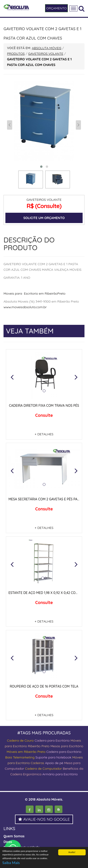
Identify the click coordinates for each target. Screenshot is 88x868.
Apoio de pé (54, 763)
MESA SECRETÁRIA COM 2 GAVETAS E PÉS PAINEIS (47, 499)
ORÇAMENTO (56, 8)
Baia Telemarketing (20, 757)
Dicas (8, 842)
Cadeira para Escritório (52, 740)
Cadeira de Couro (20, 740)
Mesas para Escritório (67, 746)
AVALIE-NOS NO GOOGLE (44, 819)
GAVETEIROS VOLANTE (44, 200)
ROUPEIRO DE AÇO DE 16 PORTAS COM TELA (44, 686)
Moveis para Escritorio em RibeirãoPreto (34, 293)
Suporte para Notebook (54, 757)
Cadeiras (37, 763)
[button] (12, 377)
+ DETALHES (44, 434)
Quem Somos (14, 836)
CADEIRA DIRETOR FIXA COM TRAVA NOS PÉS (44, 406)
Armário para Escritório (60, 774)
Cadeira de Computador (44, 769)
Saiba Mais (11, 863)
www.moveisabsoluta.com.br (25, 307)
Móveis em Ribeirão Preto (26, 752)
